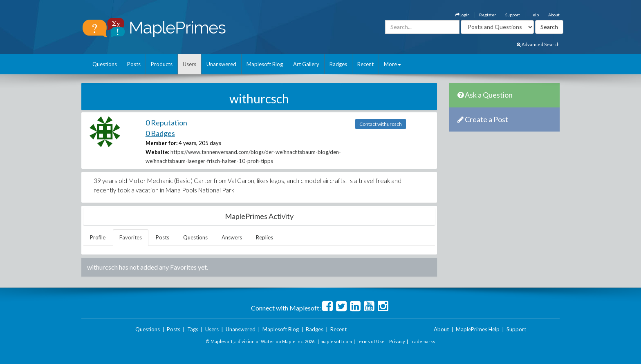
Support (513, 15)
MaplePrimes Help (478, 329)
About (554, 15)
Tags (193, 329)
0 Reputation (166, 123)
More (392, 64)
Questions (105, 64)
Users (189, 64)
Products (162, 64)
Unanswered (221, 64)
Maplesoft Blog (265, 64)
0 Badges (160, 133)
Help (534, 15)
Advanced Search (538, 44)
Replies (264, 237)
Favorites (131, 237)
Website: (157, 152)
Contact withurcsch (381, 124)
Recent (365, 64)
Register (487, 15)
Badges (338, 64)
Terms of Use (371, 341)
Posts (134, 64)
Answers (232, 237)
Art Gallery (306, 64)
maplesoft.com (336, 341)
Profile (98, 237)
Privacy (397, 341)
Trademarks (422, 341)
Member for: (161, 143)
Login (463, 15)
